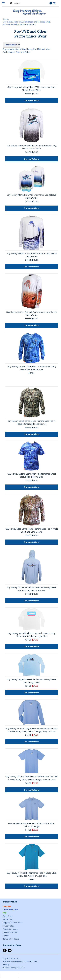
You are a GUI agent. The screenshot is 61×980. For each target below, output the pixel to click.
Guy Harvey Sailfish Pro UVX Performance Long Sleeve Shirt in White (32, 255)
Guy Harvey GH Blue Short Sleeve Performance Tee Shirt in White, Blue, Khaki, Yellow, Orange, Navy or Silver (31, 778)
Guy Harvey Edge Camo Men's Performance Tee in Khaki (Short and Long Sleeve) (32, 530)
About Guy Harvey (10, 929)
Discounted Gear (11, 910)
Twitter (10, 950)
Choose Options (31, 100)
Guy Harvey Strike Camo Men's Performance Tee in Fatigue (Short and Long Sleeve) (31, 422)
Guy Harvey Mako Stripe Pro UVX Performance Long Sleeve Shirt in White (31, 89)
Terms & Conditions (11, 939)
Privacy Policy (8, 926)
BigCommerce (19, 967)
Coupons (7, 906)
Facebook (5, 950)
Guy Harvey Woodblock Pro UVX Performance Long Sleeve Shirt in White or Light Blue (32, 635)
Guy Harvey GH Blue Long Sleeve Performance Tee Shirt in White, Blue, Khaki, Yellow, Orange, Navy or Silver (31, 730)
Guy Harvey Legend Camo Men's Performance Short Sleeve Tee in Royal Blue (32, 475)
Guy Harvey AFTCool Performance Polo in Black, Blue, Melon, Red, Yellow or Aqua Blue (32, 874)
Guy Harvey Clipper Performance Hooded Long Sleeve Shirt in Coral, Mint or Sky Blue (32, 589)
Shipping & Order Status (13, 923)
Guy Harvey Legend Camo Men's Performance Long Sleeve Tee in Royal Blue (32, 368)
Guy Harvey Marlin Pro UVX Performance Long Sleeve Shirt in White (31, 196)
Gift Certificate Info (11, 932)
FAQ (5, 913)
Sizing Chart (8, 916)
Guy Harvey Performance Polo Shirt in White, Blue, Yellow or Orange (31, 825)
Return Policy (8, 919)
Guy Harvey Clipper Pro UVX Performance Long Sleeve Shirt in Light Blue (31, 681)
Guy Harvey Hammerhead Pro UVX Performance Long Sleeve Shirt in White (32, 147)
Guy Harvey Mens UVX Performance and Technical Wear (26, 22)
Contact (6, 936)
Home (5, 19)
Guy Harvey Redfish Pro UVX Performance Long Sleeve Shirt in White (31, 313)
